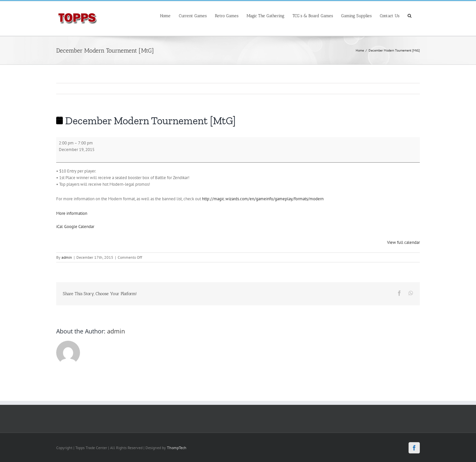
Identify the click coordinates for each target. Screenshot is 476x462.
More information (72, 213)
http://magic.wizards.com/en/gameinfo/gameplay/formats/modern (263, 199)
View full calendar (403, 242)
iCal (59, 227)
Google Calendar (79, 227)
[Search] (410, 15)
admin (67, 257)
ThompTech (177, 448)
